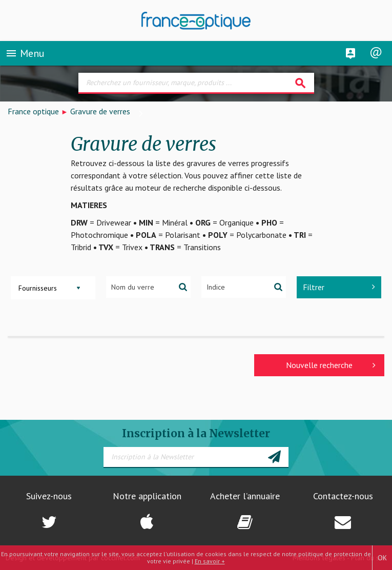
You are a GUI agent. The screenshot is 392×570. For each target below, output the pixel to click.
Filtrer (339, 287)
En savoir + (210, 561)
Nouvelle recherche (331, 365)
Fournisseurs (38, 288)
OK (382, 558)
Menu (25, 53)
